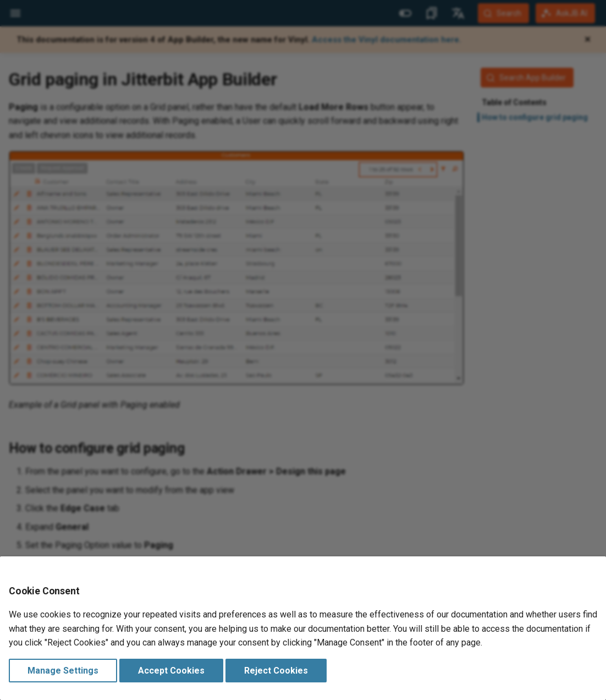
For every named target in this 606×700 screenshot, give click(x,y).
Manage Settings (63, 671)
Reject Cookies (276, 671)
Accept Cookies (171, 671)
